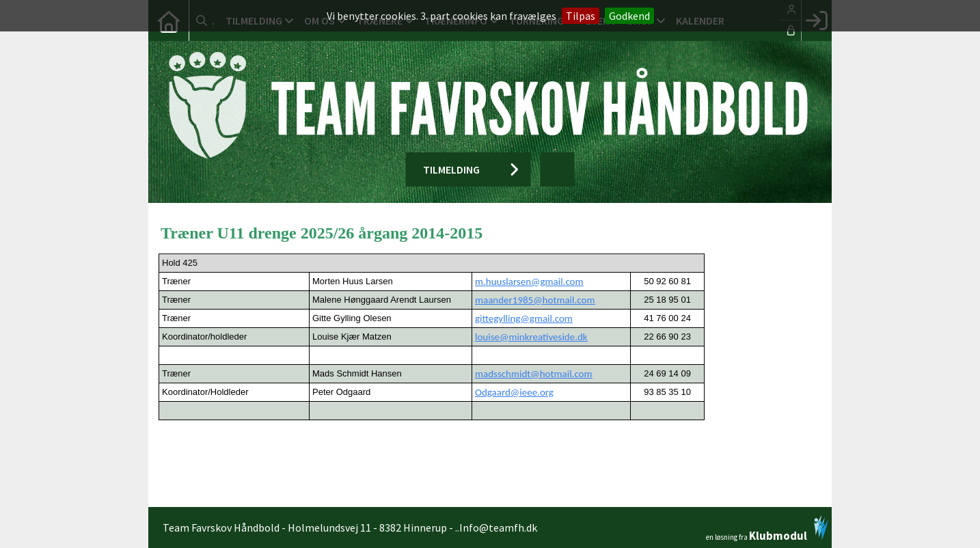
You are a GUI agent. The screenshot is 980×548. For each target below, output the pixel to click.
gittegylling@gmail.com (524, 318)
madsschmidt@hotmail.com (534, 374)
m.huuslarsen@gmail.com (529, 282)
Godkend (629, 16)
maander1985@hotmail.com (535, 300)
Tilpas (581, 16)
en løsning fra (767, 528)
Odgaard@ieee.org (514, 392)
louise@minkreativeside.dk (531, 337)
